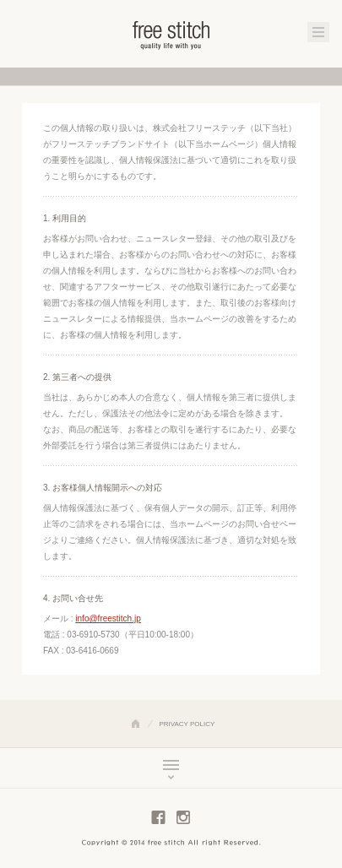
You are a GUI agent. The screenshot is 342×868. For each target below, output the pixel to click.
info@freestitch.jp (108, 618)
